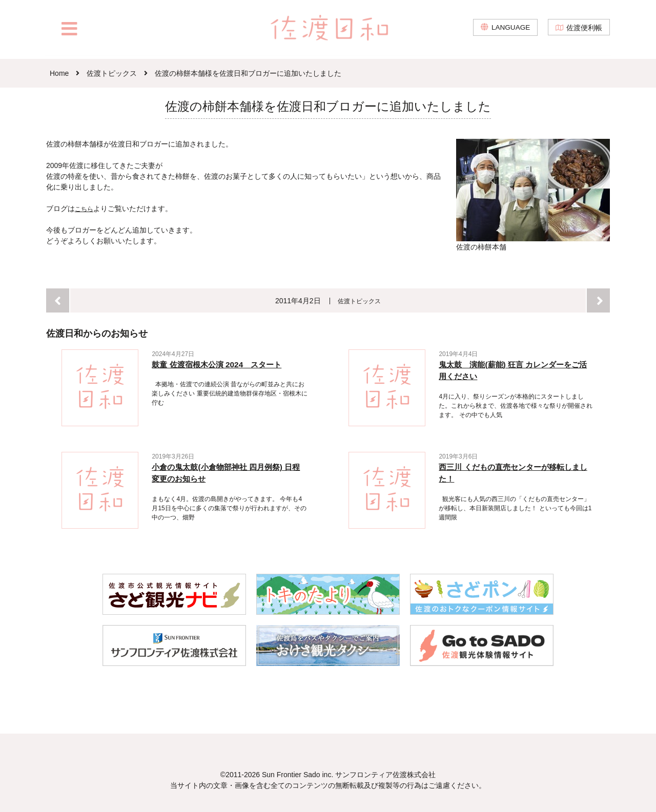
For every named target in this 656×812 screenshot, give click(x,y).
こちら (86, 209)
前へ (58, 300)
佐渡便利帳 (584, 31)
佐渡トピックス (360, 300)
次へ (598, 300)
